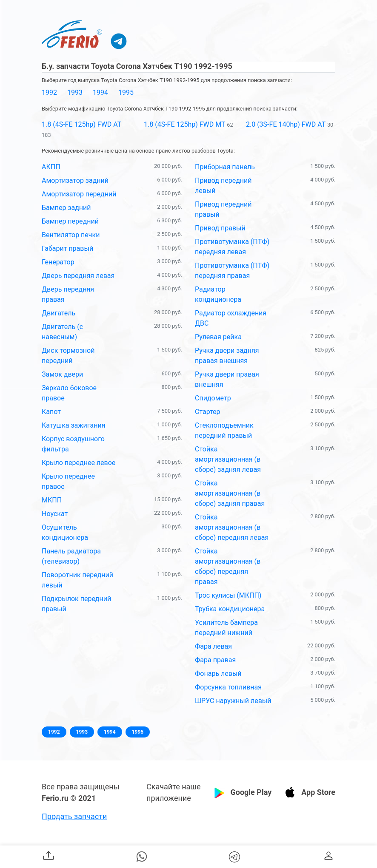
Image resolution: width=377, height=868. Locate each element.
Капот (51, 412)
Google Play (251, 792)
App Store (318, 792)
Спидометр (213, 398)
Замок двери (62, 374)
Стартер (208, 412)
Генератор (58, 262)
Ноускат (55, 514)
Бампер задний (66, 208)
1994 (100, 92)
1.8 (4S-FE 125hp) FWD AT (81, 124)
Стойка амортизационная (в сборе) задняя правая (230, 493)
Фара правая (215, 660)
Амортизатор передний (79, 194)
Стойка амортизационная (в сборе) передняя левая (232, 527)
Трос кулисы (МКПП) (228, 595)
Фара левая (213, 646)
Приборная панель (225, 167)
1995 (126, 92)
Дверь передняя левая (78, 276)
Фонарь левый (218, 674)
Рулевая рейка (218, 337)
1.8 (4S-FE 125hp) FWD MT (184, 124)
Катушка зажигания (73, 425)
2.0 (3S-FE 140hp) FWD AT (286, 124)
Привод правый (220, 228)
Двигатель (59, 313)
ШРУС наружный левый (233, 701)
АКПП (51, 167)
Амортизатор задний (75, 180)
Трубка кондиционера (230, 609)
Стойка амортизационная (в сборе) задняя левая (228, 459)
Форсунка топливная (228, 687)
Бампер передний (70, 221)
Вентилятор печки (71, 235)
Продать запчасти (74, 816)
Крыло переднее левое (79, 463)
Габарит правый (67, 248)
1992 (49, 92)
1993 (75, 92)
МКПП (52, 500)
